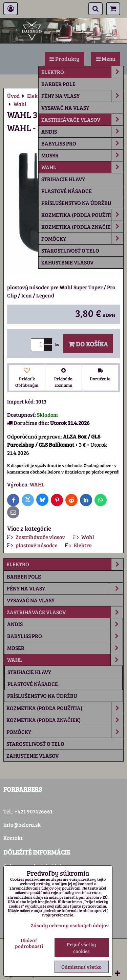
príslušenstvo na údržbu (76, 203)
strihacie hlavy (63, 179)
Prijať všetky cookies (81, 948)
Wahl (82, 167)
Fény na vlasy (82, 96)
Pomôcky (82, 239)
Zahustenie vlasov (67, 262)
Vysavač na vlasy (65, 108)
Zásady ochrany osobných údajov (70, 925)
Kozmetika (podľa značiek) (82, 227)
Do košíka (88, 344)
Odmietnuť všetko (81, 967)
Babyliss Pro (82, 143)
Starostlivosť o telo (70, 250)
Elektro (82, 72)
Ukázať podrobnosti (29, 943)
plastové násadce (67, 191)
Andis (82, 132)
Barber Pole (58, 84)
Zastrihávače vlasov (82, 120)
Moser (82, 155)
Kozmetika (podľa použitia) (82, 215)
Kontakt (13, 838)
